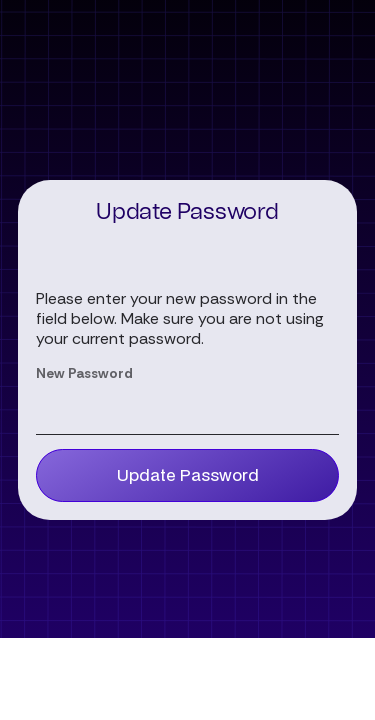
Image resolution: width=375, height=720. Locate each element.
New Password (84, 373)
